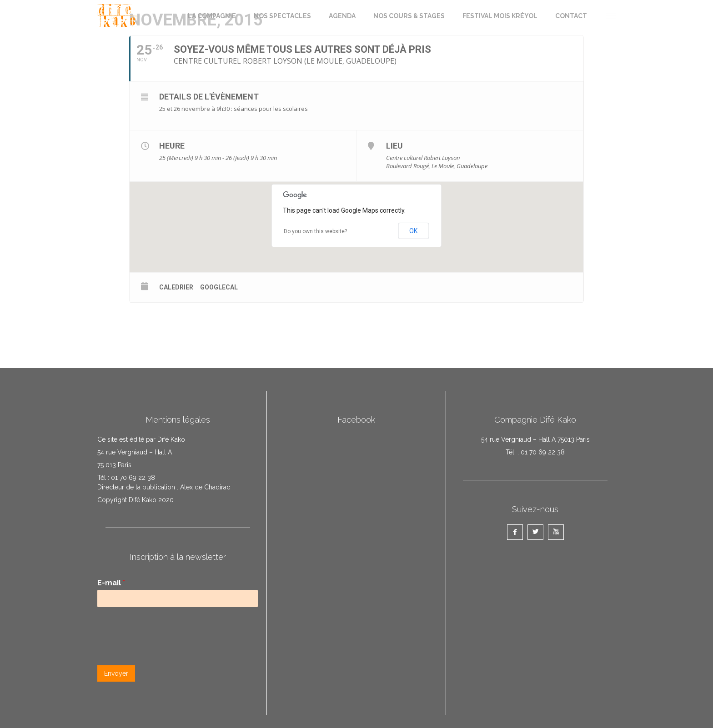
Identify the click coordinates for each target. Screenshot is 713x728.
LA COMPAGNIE (212, 16)
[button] (610, 15)
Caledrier (176, 287)
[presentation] (166, 650)
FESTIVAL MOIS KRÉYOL (500, 16)
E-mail (111, 583)
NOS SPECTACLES (282, 16)
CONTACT (571, 16)
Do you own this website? (315, 231)
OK (413, 231)
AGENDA (342, 16)
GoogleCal (219, 287)
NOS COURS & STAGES (409, 16)
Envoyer (116, 673)
